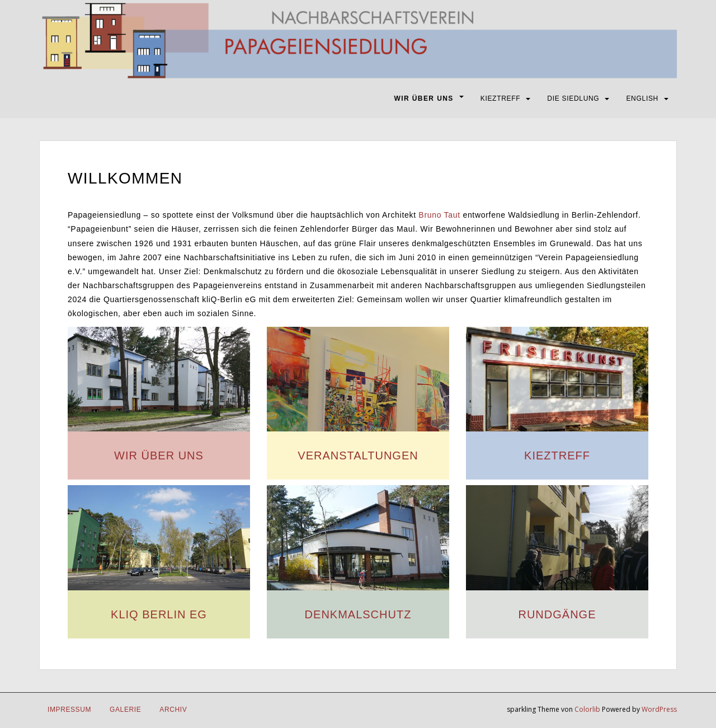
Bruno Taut (439, 215)
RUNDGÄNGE (557, 614)
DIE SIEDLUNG (573, 98)
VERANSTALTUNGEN (358, 455)
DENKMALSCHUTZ (358, 614)
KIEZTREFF (501, 98)
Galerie (125, 710)
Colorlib (587, 709)
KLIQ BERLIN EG (159, 614)
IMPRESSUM (69, 710)
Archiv (173, 710)
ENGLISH (642, 98)
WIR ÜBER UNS (424, 98)
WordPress (659, 709)
